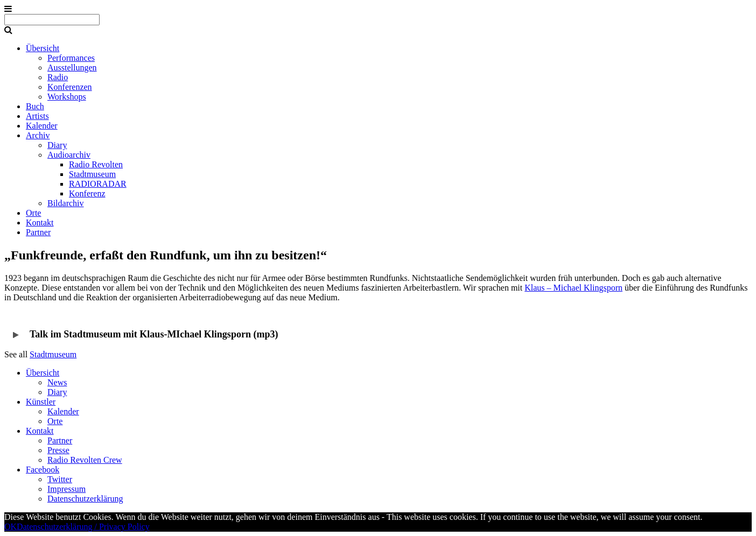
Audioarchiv (69, 155)
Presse (58, 450)
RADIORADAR (98, 184)
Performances (71, 58)
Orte (33, 213)
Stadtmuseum (92, 174)
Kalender (42, 126)
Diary (57, 145)
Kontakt (40, 223)
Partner (38, 232)
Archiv (38, 135)
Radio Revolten (96, 164)
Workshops (67, 97)
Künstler (41, 402)
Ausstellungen (72, 68)
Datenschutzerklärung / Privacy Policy (83, 527)
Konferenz (87, 193)
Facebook (43, 470)
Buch (35, 106)
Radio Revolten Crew (85, 460)
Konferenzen (70, 87)
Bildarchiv (66, 203)
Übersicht (43, 48)
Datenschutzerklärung (85, 499)
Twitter (60, 479)
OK (10, 527)
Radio (58, 77)
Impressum (66, 489)
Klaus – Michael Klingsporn (573, 288)
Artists (37, 116)
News (57, 382)
